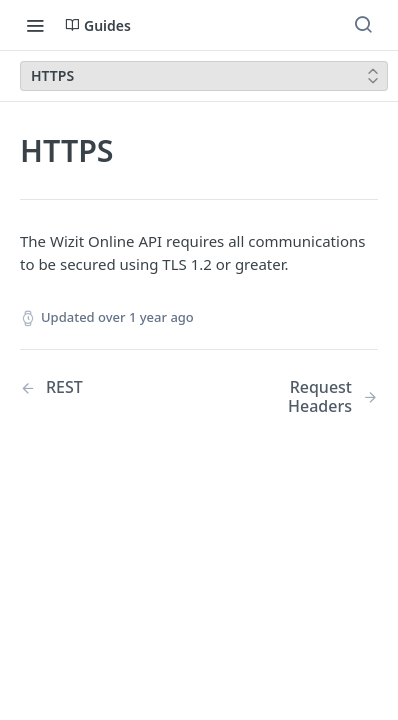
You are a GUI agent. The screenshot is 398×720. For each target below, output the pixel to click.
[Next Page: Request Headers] (301, 397)
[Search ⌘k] (363, 25)
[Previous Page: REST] (96, 387)
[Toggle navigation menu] (35, 25)
